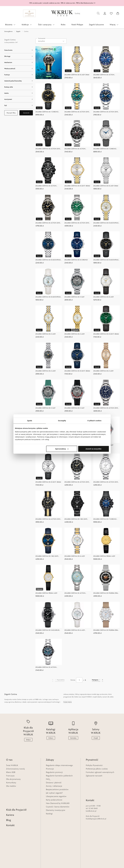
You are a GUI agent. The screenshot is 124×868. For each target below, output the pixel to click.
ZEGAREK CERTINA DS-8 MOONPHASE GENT (48, 260)
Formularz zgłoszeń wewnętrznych (100, 772)
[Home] (62, 13)
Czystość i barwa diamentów (58, 807)
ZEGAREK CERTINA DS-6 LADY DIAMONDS (75, 630)
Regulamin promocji (54, 772)
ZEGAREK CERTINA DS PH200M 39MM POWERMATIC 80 (106, 593)
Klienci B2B (11, 772)
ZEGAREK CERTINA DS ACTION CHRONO (104, 75)
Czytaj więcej (67, 702)
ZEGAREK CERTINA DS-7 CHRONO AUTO (105, 519)
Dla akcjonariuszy (13, 779)
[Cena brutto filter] (19, 50)
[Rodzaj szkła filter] (19, 87)
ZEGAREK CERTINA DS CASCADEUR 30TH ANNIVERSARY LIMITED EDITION (47, 630)
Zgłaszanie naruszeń (94, 776)
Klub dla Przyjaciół (16, 792)
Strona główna (8, 31)
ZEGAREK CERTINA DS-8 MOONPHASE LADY (106, 223)
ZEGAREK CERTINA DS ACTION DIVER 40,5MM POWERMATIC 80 (106, 408)
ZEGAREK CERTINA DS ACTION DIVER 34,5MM (77, 112)
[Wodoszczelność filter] (19, 69)
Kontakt (10, 807)
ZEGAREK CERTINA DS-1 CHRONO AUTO (47, 112)
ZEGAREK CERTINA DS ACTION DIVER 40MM (106, 112)
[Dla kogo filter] (19, 56)
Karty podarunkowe (54, 800)
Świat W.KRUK (12, 765)
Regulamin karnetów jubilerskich (59, 776)
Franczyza (10, 776)
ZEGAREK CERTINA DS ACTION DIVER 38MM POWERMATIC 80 (48, 223)
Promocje (50, 769)
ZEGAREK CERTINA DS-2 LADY (46, 334)
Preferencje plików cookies (97, 769)
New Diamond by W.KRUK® (58, 803)
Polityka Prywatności (94, 765)
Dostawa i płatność (54, 783)
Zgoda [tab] (30, 421)
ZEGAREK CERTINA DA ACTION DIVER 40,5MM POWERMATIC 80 (48, 519)
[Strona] (79, 680)
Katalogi (49, 814)
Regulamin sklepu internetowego (59, 765)
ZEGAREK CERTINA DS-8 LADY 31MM (77, 75)
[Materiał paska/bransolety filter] (19, 81)
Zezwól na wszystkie (94, 449)
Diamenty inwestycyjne (56, 810)
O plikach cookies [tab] (94, 421)
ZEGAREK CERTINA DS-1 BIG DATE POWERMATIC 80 (76, 519)
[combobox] (51, 41)
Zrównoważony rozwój (15, 769)
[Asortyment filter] (19, 99)
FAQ (48, 779)
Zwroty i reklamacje (54, 786)
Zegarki (18, 31)
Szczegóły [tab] (62, 421)
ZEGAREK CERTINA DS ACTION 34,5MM (75, 593)
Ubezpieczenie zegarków (56, 796)
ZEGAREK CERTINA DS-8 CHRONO (76, 260)
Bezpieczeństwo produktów (57, 789)
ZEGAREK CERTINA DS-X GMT (74, 297)
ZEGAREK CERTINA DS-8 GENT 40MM (77, 186)
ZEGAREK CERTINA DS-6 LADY (75, 556)
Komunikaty (11, 783)
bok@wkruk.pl (91, 793)
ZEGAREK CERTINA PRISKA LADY (104, 556)
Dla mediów (11, 786)
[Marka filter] (19, 93)
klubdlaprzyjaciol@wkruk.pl (96, 801)
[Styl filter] (19, 105)
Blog (9, 802)
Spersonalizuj (62, 449)
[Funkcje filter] (19, 75)
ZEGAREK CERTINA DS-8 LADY (104, 297)
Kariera (10, 797)
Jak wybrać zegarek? (54, 793)
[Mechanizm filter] (19, 62)
